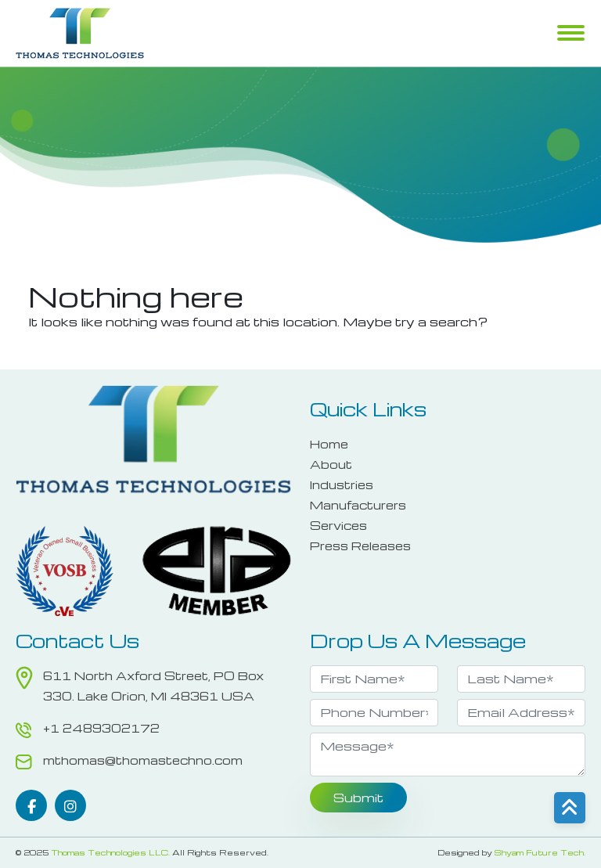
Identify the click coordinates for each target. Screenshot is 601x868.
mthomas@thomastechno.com (143, 760)
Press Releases (360, 546)
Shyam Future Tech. (540, 852)
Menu (571, 34)
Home (329, 444)
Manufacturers (358, 505)
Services (338, 525)
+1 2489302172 (101, 728)
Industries (342, 484)
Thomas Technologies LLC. (110, 852)
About (331, 464)
